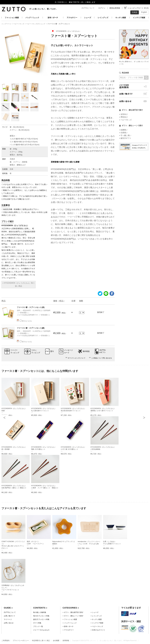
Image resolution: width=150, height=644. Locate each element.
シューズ (88, 18)
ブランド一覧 (38, 626)
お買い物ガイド (134, 94)
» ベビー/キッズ (125, 120)
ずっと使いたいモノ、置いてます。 (43, 9)
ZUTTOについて (88, 8)
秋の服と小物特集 (40, 612)
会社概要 (56, 640)
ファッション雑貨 (12, 18)
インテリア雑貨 (139, 18)
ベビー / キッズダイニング (36, 24)
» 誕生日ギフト (125, 138)
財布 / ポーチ (53, 18)
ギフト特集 (37, 623)
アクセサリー (72, 18)
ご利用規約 (6, 640)
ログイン (102, 8)
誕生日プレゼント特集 (41, 619)
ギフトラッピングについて (77, 358)
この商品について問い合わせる (102, 358)
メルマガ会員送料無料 (134, 86)
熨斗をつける (26, 321)
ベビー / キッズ (19, 24)
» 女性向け (123, 114)
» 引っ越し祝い (125, 135)
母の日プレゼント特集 (41, 616)
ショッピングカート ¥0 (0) (138, 8)
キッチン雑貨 (121, 18)
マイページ (8, 619)
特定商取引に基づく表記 (41, 640)
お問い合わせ (134, 101)
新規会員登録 (115, 8)
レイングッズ (103, 18)
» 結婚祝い (123, 130)
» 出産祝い (123, 133)
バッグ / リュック (32, 18)
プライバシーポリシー (21, 640)
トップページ (6, 24)
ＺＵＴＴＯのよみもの (41, 630)
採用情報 (66, 640)
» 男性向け (123, 117)
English (144, 12)
